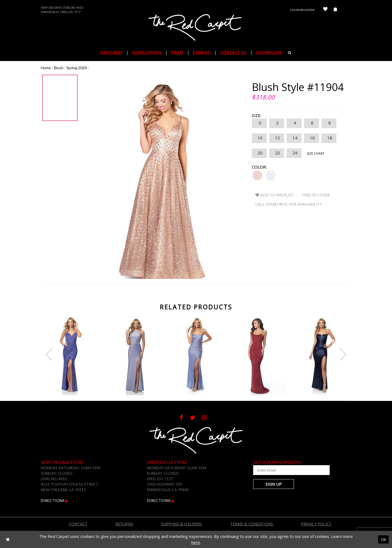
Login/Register (302, 10)
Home (46, 68)
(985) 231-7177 (71, 12)
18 (329, 138)
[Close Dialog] (8, 539)
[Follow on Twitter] (196, 418)
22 (277, 153)
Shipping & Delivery (182, 524)
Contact (78, 524)
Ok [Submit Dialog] (383, 539)
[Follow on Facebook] (185, 418)
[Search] (290, 53)
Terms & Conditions (252, 524)
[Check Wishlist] (325, 10)
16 (312, 138)
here (196, 542)
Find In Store (316, 195)
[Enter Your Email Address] (286, 470)
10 (259, 138)
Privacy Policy (316, 524)
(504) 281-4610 (73, 7)
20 (259, 153)
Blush (59, 68)
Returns (124, 524)
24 (294, 153)
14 (294, 138)
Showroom (269, 53)
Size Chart (316, 153)
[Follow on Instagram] (207, 418)
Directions (55, 500)
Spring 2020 (77, 68)
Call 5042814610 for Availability (289, 204)
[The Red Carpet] (196, 28)
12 (277, 138)
